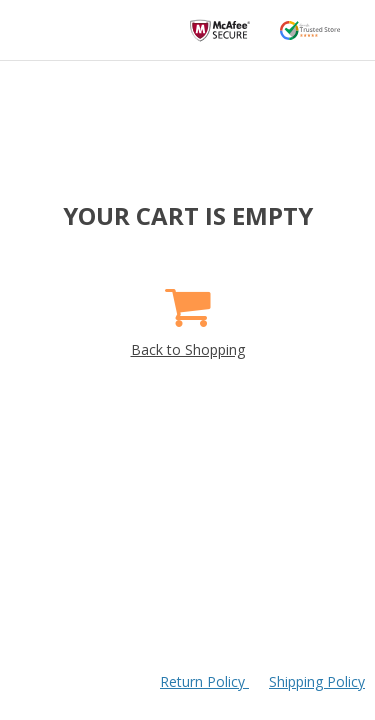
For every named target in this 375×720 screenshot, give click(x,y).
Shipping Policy (317, 681)
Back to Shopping (188, 315)
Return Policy (204, 681)
